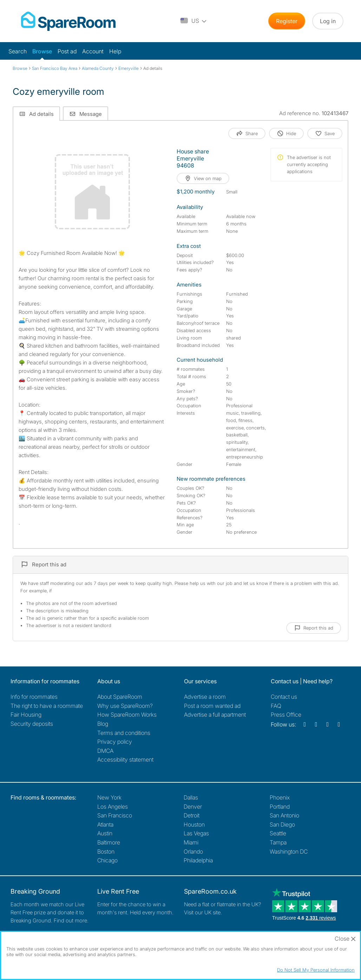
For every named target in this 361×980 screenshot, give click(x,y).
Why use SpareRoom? (125, 706)
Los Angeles (113, 807)
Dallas (191, 797)
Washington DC (289, 851)
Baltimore (109, 842)
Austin (105, 833)
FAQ (276, 706)
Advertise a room (205, 697)
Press (286, 715)
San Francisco (115, 815)
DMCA (105, 751)
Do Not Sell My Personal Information (316, 970)
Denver (193, 807)
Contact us (284, 697)
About (120, 697)
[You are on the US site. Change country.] (194, 21)
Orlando (193, 851)
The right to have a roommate (47, 706)
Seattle (278, 833)
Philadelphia (198, 860)
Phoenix (280, 797)
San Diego (282, 824)
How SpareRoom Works (127, 715)
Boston (106, 851)
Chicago (107, 860)
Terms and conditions (124, 733)
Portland (280, 807)
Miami (191, 842)
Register (287, 21)
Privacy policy (115, 742)
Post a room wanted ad (212, 706)
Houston (194, 824)
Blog (103, 724)
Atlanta (105, 824)
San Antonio (284, 815)
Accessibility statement (125, 759)
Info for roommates (34, 697)
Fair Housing (26, 715)
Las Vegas (196, 833)
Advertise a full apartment (215, 715)
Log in (328, 21)
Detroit (192, 815)
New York (109, 797)
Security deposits (32, 724)
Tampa (278, 842)
